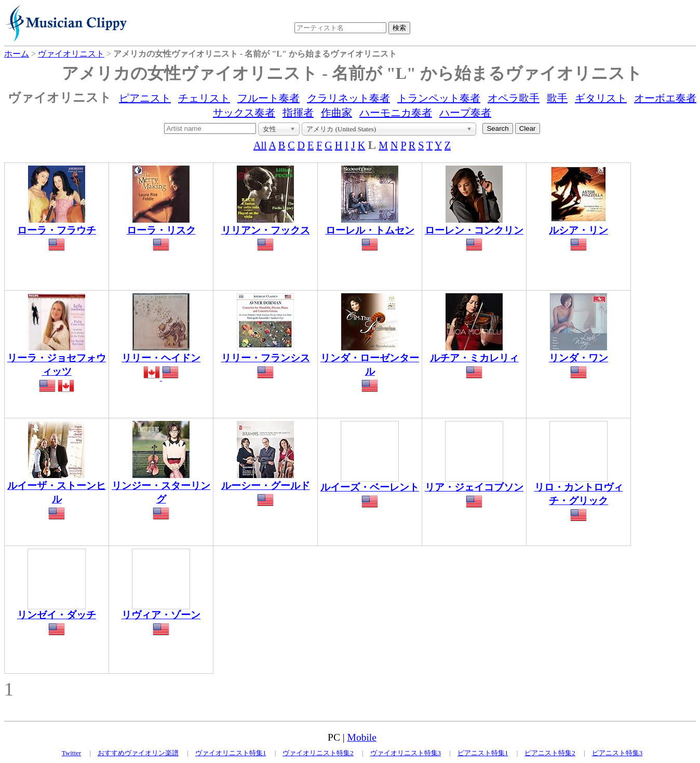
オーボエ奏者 (665, 98)
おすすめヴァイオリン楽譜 (138, 753)
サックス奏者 (244, 113)
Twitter (71, 753)
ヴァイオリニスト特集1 (231, 753)
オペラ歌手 (514, 98)
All (260, 145)
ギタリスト (601, 98)
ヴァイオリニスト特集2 (318, 753)
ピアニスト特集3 (617, 753)
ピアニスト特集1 (483, 753)
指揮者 (298, 113)
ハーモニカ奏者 (396, 113)
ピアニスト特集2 (550, 753)
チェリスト (204, 98)
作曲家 (336, 113)
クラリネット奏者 (348, 98)
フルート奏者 (268, 98)
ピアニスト (145, 98)
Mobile (362, 737)
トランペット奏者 (439, 98)
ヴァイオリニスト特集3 (406, 753)
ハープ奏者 (465, 113)
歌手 (557, 98)
